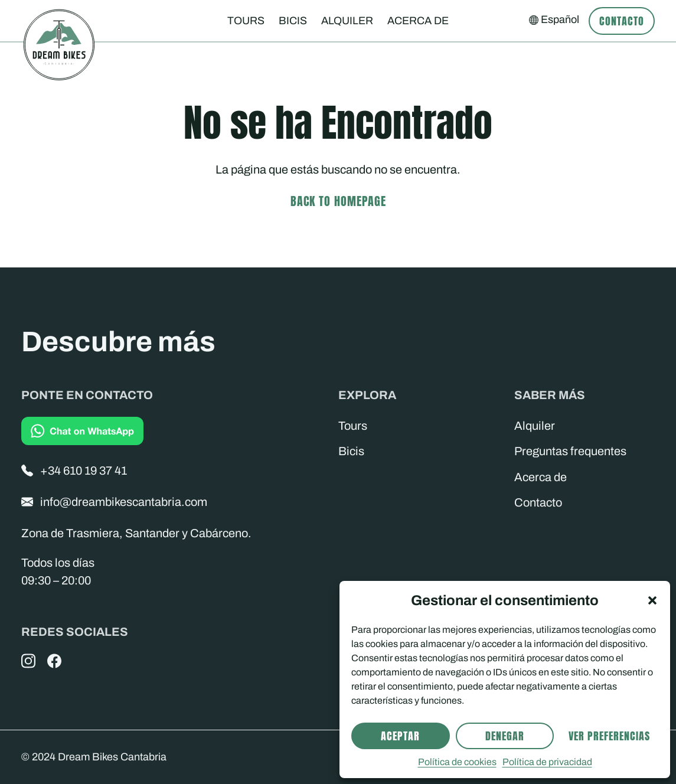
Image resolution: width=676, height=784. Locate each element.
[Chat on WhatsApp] (82, 431)
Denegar (505, 736)
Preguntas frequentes (570, 451)
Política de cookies (457, 762)
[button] (652, 600)
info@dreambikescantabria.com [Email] (114, 502)
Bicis (293, 21)
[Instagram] (28, 661)
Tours (246, 21)
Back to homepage (338, 201)
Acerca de (418, 21)
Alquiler (347, 21)
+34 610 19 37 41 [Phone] (74, 471)
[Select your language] (554, 20)
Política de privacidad (547, 762)
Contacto (622, 21)
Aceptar (400, 736)
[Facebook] (54, 661)
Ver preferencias (609, 736)
